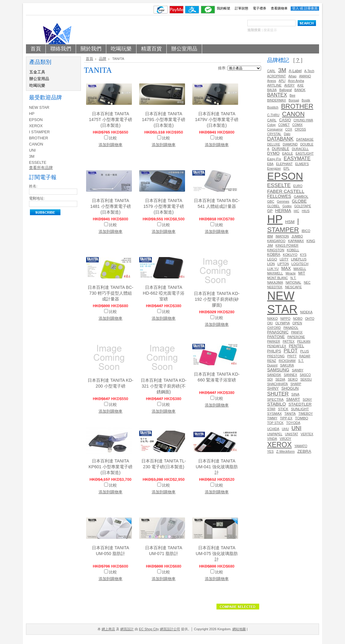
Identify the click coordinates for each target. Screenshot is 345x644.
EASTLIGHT (305, 153)
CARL (271, 71)
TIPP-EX (286, 418)
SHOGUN (290, 388)
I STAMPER (39, 132)
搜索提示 (270, 30)
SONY (307, 399)
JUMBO (297, 236)
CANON (36, 144)
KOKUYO (290, 255)
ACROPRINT (276, 76)
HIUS (305, 211)
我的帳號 (223, 8)
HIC (296, 211)
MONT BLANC (278, 278)
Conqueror (275, 129)
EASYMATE (297, 158)
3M (32, 156)
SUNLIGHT (300, 409)
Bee (293, 96)
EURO (298, 186)
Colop (271, 125)
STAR (271, 409)
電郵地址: (37, 198)
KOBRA (274, 255)
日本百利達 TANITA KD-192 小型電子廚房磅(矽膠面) (217, 299)
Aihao (293, 76)
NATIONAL (293, 283)
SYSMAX (274, 414)
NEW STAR (39, 107)
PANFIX (297, 332)
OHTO (310, 319)
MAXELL (300, 269)
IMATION (282, 236)
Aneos (272, 81)
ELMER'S (302, 164)
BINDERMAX (277, 100)
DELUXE (274, 144)
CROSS (300, 129)
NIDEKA (306, 312)
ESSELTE (38, 162)
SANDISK (274, 375)
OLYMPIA (283, 323)
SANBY (298, 370)
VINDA (272, 439)
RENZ (272, 361)
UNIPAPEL (275, 434)
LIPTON (283, 264)
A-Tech (309, 71)
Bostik (306, 100)
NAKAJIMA (275, 283)
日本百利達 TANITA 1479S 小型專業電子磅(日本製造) (164, 120)
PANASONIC (278, 332)
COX (289, 129)
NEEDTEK (275, 287)
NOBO (298, 319)
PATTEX (289, 342)
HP (32, 114)
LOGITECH (300, 264)
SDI (270, 379)
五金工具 (37, 72)
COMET (284, 125)
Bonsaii (294, 100)
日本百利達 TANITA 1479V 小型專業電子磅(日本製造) (217, 120)
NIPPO (285, 318)
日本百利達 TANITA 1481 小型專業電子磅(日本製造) (110, 206)
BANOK (300, 90)
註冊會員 (311, 8)
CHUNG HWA (303, 120)
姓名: (33, 186)
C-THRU (273, 115)
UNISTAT (291, 434)
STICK (283, 409)
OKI (270, 323)
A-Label (295, 71)
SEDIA (280, 379)
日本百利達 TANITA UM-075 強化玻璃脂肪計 (217, 554)
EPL (286, 168)
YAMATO (301, 446)
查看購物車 (279, 8)
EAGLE (287, 153)
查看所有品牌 (41, 168)
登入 (296, 8)
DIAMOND (290, 144)
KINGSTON (276, 250)
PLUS (305, 351)
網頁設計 (127, 629)
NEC (307, 283)
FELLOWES (279, 196)
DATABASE (305, 139)
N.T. (293, 278)
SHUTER (278, 394)
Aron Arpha (296, 81)
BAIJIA (272, 90)
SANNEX (291, 375)
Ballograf (286, 90)
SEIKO (293, 379)
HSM (290, 222)
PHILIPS (274, 351)
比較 (113, 138)
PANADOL (291, 328)
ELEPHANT (284, 164)
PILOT (291, 351)
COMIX (297, 125)
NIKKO (272, 318)
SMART (293, 399)
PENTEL (296, 346)
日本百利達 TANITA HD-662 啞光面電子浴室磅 (164, 293)
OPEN (297, 323)
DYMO (273, 153)
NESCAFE (294, 287)
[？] (298, 60)
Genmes (283, 201)
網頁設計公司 (170, 629)
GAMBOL (301, 197)
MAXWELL (275, 273)
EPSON (36, 120)
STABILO (276, 404)
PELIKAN (304, 342)
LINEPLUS (299, 259)
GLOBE (299, 201)
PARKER (274, 342)
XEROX (36, 126)
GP (270, 211)
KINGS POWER (287, 246)
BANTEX (277, 95)
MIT (302, 273)
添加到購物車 (111, 145)
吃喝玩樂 (37, 85)
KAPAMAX (296, 241)
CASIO (285, 120)
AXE (301, 85)
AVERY (289, 85)
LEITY (284, 259)
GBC (271, 201)
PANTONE (276, 337)
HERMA (283, 211)
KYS (303, 255)
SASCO (305, 375)
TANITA (290, 414)
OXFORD (274, 328)
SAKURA (287, 365)
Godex (287, 206)
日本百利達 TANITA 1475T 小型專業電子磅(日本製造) (111, 120)
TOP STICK (275, 423)
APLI (282, 81)
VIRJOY (285, 439)
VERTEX (307, 434)
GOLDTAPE (303, 206)
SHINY (273, 388)
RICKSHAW (287, 361)
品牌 (103, 59)
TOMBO (301, 418)
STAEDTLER (300, 404)
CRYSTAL (274, 134)
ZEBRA (304, 451)
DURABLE (281, 149)
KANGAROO (276, 241)
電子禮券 (260, 8)
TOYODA (293, 423)
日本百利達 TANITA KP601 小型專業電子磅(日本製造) (111, 467)
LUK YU (273, 269)
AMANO (305, 76)
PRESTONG (276, 356)
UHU (285, 429)
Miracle (291, 273)
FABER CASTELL (286, 191)
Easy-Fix (274, 159)
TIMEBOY (305, 414)
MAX (286, 268)
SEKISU (306, 379)
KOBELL (293, 250)
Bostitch (273, 107)
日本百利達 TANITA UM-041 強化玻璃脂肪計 (217, 467)
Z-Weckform (285, 451)
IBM (270, 236)
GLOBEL (273, 206)
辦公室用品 (39, 79)
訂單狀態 (241, 8)
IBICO (306, 231)
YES (270, 451)
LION (271, 264)
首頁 (89, 59)
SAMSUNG (278, 370)
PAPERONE (296, 337)
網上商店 (108, 629)
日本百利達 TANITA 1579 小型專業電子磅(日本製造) (163, 206)
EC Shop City (149, 629)
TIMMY (272, 418)
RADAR (305, 356)
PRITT (292, 356)
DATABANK (280, 139)
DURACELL (300, 149)
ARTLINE (274, 85)
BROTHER (39, 138)
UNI (32, 150)
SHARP (296, 384)
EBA (270, 164)
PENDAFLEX (277, 346)
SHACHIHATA (278, 384)
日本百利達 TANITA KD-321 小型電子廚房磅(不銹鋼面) (163, 386)
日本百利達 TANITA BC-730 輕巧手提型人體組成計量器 (110, 293)
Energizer (274, 169)
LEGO (272, 259)
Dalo (287, 134)
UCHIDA (273, 429)
